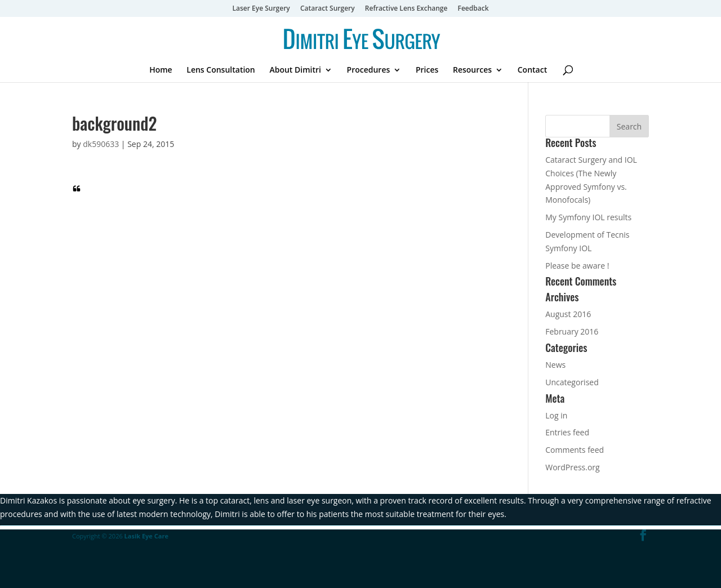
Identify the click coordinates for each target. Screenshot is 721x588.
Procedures (369, 70)
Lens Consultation (221, 70)
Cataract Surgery (328, 9)
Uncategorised (572, 382)
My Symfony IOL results (588, 217)
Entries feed (567, 432)
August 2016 (568, 314)
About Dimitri (295, 70)
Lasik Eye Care (146, 536)
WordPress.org (572, 467)
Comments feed (575, 450)
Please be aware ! (577, 266)
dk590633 (101, 144)
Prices (427, 70)
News (555, 365)
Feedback (473, 9)
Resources (472, 70)
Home (161, 70)
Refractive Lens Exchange (406, 9)
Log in (556, 415)
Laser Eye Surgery (261, 9)
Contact (532, 70)
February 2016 (572, 331)
